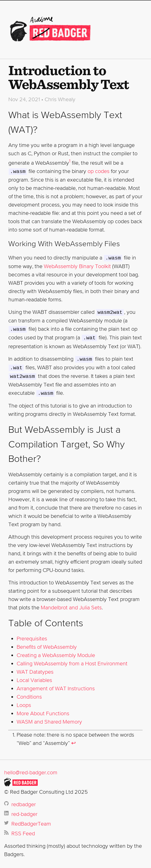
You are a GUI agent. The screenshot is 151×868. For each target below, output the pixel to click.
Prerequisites (32, 636)
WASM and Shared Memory (49, 719)
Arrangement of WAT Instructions (56, 686)
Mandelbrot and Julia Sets (71, 604)
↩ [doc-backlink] (74, 740)
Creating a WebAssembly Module (56, 652)
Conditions (29, 694)
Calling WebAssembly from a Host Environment (72, 661)
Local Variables (34, 677)
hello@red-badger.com (31, 770)
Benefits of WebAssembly (47, 644)
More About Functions (43, 711)
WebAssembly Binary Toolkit (77, 266)
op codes (98, 171)
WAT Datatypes (35, 669)
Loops (24, 702)
